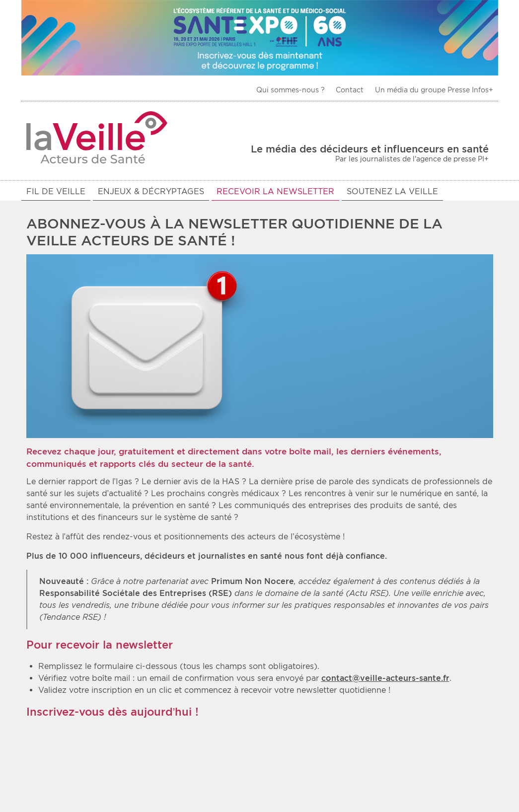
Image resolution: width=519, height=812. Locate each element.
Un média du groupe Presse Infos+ (434, 90)
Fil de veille (56, 191)
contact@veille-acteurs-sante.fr (385, 680)
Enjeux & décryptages (151, 191)
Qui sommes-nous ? (291, 90)
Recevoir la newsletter (275, 191)
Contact (350, 90)
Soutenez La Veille (392, 191)
